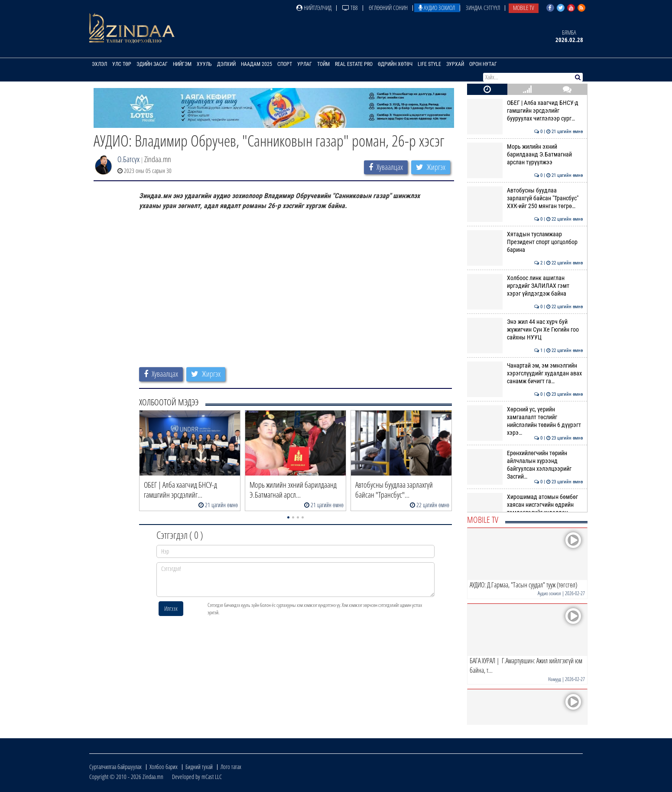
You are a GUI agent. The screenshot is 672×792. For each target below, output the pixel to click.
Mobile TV (524, 8)
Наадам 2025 (256, 64)
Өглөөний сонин (388, 8)
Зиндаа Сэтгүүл (483, 8)
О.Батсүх (128, 159)
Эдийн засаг (152, 64)
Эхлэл (99, 64)
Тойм (323, 64)
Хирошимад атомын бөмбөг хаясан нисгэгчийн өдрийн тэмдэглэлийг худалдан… (525, 505)
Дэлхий (226, 64)
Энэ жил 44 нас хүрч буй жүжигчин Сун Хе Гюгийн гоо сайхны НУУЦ (525, 330)
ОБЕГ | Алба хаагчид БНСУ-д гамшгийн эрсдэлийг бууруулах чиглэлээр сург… (525, 111)
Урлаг (305, 64)
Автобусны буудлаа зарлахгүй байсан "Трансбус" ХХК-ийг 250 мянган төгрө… (525, 198)
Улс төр (122, 64)
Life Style (429, 64)
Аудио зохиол (437, 8)
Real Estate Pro (354, 64)
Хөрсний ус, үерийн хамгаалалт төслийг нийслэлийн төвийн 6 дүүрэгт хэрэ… (525, 421)
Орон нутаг (483, 64)
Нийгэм (182, 64)
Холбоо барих (164, 767)
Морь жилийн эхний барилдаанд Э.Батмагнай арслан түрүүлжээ (525, 155)
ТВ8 (350, 8)
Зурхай (455, 64)
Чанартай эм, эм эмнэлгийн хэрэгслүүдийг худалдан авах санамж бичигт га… (525, 373)
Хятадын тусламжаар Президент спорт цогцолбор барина (525, 242)
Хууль (204, 64)
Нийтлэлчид (314, 8)
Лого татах (231, 767)
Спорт (285, 64)
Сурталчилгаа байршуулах (115, 767)
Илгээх (171, 608)
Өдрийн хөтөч (395, 64)
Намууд (555, 679)
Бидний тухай (199, 767)
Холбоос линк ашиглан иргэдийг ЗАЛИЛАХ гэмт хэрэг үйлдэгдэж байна (525, 286)
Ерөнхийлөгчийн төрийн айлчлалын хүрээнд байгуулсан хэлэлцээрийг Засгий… (525, 465)
